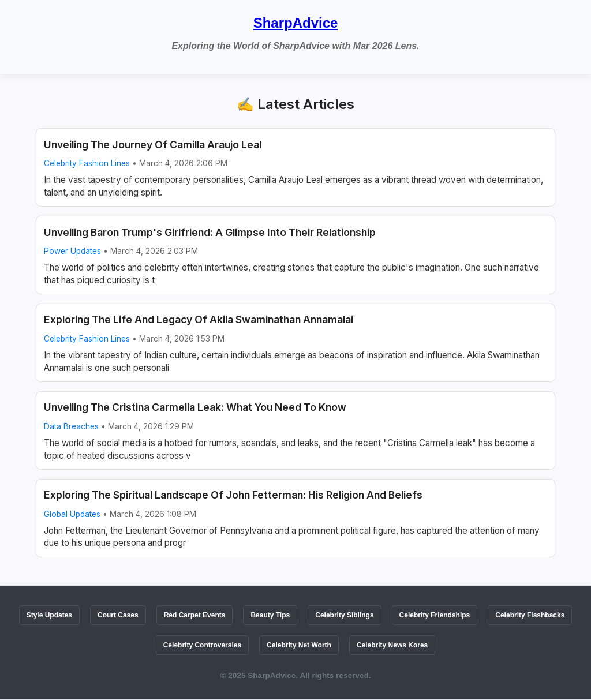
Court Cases (118, 615)
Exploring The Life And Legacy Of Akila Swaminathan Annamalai (199, 319)
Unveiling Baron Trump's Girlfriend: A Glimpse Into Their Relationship (210, 232)
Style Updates (49, 615)
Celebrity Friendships (435, 615)
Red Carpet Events (195, 615)
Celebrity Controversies (202, 645)
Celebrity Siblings (344, 615)
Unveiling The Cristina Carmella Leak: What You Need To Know (195, 407)
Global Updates (72, 514)
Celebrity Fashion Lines (87, 163)
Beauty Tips (270, 615)
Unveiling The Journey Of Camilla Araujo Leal (153, 145)
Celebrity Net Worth (299, 645)
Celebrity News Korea (392, 645)
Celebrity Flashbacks (530, 615)
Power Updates (72, 251)
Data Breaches (71, 426)
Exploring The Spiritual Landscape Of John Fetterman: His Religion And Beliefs (233, 495)
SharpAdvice (296, 23)
